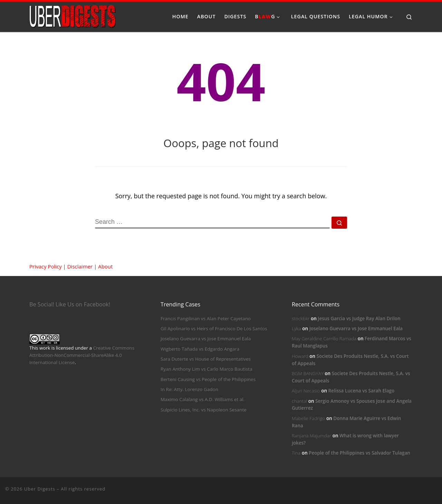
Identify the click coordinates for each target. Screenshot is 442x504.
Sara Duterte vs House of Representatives (206, 359)
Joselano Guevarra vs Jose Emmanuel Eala (206, 339)
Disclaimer (80, 266)
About (105, 266)
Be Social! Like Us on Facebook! (70, 304)
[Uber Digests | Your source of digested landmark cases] (73, 15)
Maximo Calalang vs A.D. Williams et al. (203, 399)
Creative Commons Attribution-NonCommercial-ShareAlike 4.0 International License (82, 355)
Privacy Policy (46, 266)
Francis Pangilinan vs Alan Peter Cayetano (206, 318)
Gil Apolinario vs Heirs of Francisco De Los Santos (214, 329)
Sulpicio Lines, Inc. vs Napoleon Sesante (204, 410)
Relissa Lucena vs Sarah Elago (361, 391)
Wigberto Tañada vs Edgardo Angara (200, 349)
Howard (300, 356)
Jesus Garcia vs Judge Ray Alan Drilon (359, 318)
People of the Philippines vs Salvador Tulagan (359, 453)
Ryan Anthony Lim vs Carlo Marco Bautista (206, 369)
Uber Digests (40, 489)
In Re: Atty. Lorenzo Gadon (189, 389)
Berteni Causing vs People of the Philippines (208, 379)
